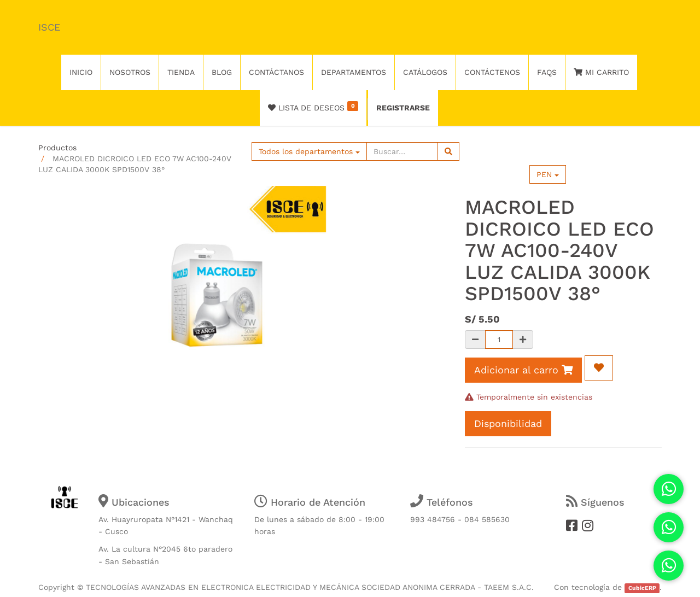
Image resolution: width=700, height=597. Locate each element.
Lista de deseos (313, 107)
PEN (548, 174)
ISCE (49, 27)
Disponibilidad (508, 423)
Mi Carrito (601, 72)
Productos (57, 148)
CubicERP (642, 588)
